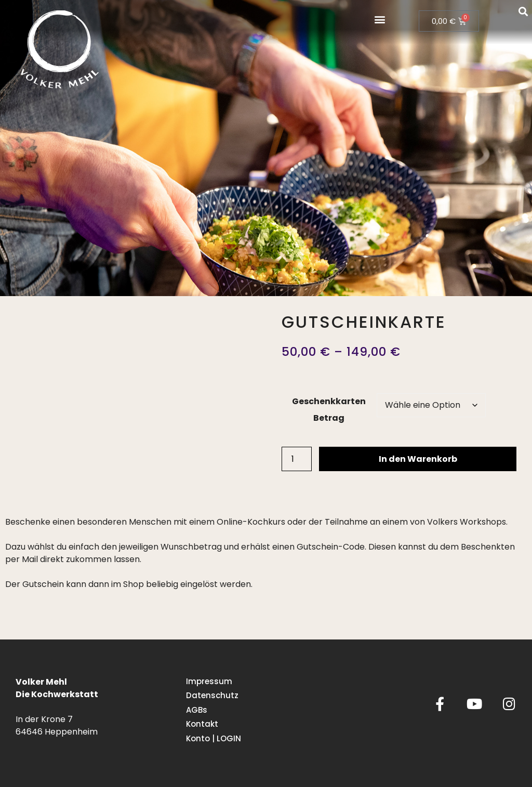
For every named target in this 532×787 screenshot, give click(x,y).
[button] (380, 19)
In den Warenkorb (418, 459)
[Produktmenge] (297, 459)
